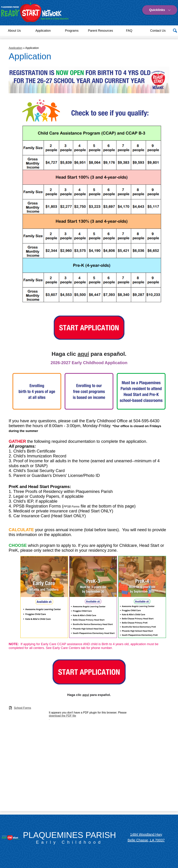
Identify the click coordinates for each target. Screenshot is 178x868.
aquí (83, 354)
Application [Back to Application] (15, 48)
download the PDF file (62, 716)
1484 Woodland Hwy (146, 834)
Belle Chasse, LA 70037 (146, 840)
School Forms (23, 708)
